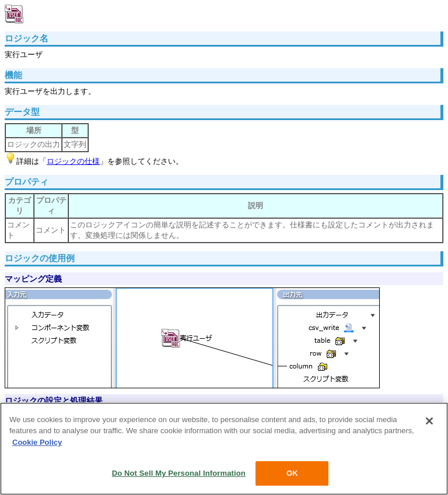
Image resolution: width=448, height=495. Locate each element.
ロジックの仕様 (73, 161)
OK (292, 473)
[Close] (429, 421)
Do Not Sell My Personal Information (179, 473)
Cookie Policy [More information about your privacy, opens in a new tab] (37, 442)
